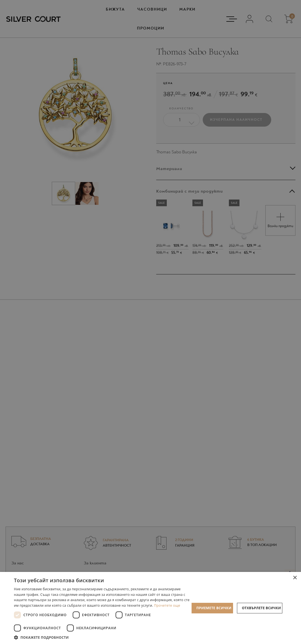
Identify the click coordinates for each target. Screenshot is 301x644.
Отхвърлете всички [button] (261, 608)
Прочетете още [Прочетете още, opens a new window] (167, 605)
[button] (102, 637)
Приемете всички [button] (214, 608)
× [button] (295, 578)
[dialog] (150, 322)
